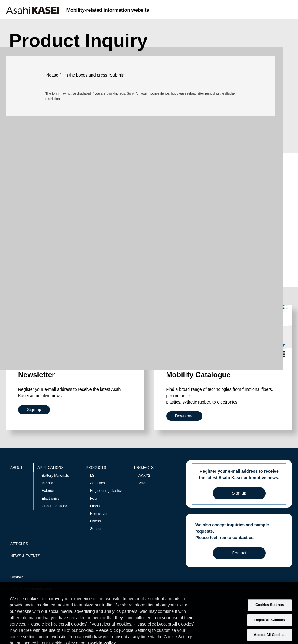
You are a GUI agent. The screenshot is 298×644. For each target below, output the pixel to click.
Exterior (48, 491)
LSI (93, 476)
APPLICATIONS (50, 468)
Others (96, 521)
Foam (95, 499)
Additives (97, 483)
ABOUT (16, 468)
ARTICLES (19, 544)
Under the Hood (55, 506)
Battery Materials (55, 476)
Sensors (97, 529)
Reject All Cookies (270, 626)
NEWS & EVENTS (25, 556)
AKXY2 (144, 476)
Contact (16, 577)
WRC (143, 483)
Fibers (95, 506)
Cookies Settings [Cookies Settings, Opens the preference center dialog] (270, 611)
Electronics (51, 499)
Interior (47, 483)
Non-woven (99, 514)
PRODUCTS (96, 468)
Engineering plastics (106, 491)
